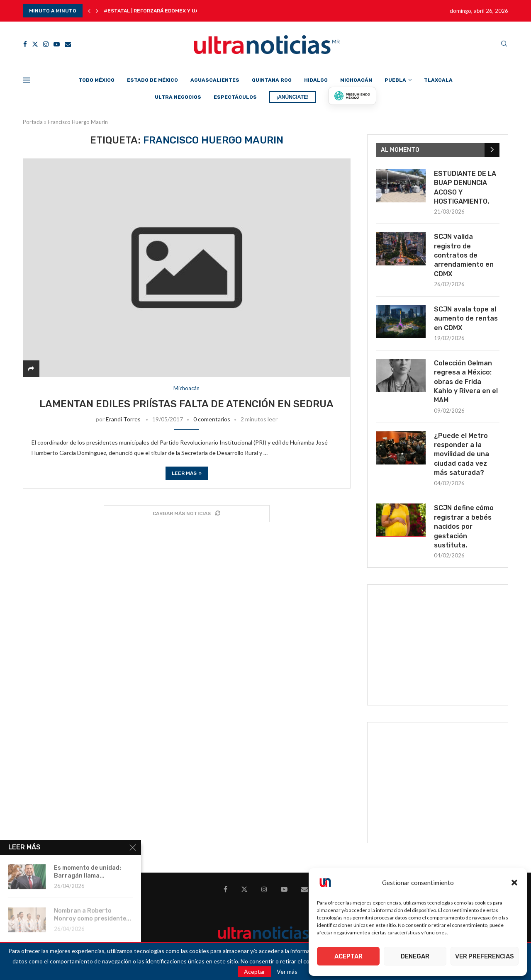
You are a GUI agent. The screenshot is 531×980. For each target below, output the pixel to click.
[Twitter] (35, 44)
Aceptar (348, 956)
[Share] (31, 368)
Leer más (187, 473)
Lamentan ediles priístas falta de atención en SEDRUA (186, 404)
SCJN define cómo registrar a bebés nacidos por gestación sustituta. (464, 526)
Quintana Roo (272, 80)
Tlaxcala (438, 80)
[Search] (504, 44)
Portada (33, 122)
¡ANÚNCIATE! (292, 97)
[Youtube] (57, 44)
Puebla (395, 80)
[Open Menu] (27, 80)
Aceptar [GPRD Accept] (255, 971)
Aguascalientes (215, 80)
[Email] (68, 44)
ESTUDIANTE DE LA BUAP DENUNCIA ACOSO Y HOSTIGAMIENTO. (465, 187)
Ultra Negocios (178, 97)
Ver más (287, 972)
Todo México (96, 80)
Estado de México (152, 80)
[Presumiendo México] (352, 96)
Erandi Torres (123, 419)
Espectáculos (235, 97)
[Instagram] (46, 44)
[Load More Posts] (187, 514)
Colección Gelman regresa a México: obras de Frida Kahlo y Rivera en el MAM (466, 382)
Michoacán (356, 80)
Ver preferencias (485, 956)
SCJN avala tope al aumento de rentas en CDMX (466, 319)
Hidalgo (316, 80)
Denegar (415, 956)
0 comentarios (212, 419)
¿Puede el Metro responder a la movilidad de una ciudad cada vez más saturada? (462, 454)
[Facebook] (25, 44)
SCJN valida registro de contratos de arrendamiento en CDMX (464, 255)
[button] (514, 883)
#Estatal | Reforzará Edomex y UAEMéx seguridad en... (179, 11)
